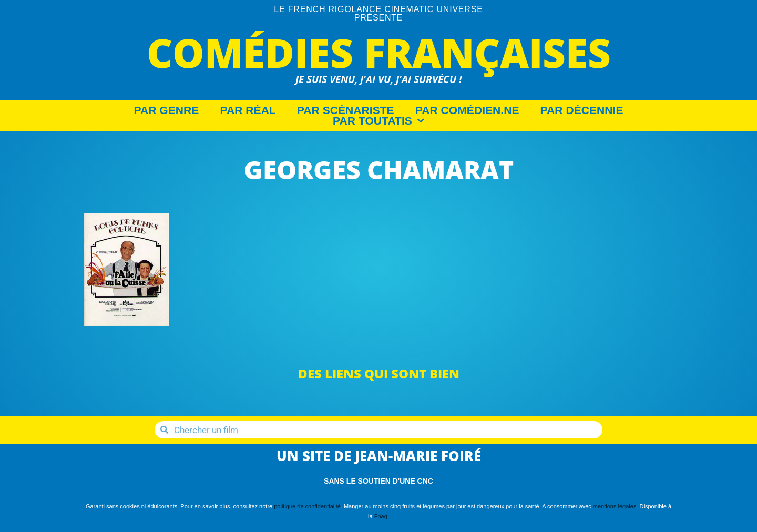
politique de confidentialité (307, 506)
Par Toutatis (378, 121)
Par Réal (248, 110)
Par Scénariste (346, 110)
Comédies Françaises (379, 52)
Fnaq (381, 516)
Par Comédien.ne (467, 110)
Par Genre (167, 110)
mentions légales (615, 506)
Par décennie (582, 110)
